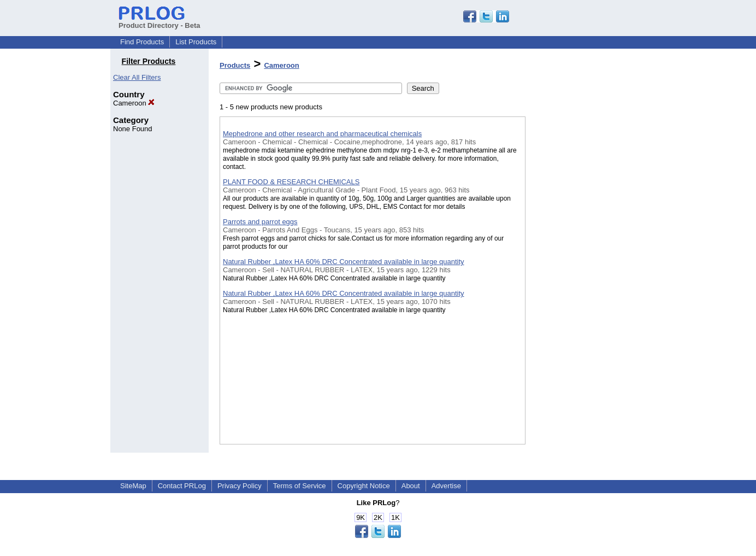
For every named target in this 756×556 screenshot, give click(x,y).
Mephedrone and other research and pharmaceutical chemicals (322, 134)
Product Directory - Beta (160, 21)
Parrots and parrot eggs (260, 222)
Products (235, 65)
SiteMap (133, 486)
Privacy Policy (240, 486)
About (411, 486)
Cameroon (134, 103)
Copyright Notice (364, 486)
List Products (196, 42)
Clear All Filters (137, 77)
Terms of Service (300, 486)
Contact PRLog (182, 486)
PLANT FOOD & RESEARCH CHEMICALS (291, 182)
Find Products (142, 42)
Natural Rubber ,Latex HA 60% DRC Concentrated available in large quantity (344, 262)
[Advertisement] (580, 284)
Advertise (446, 486)
